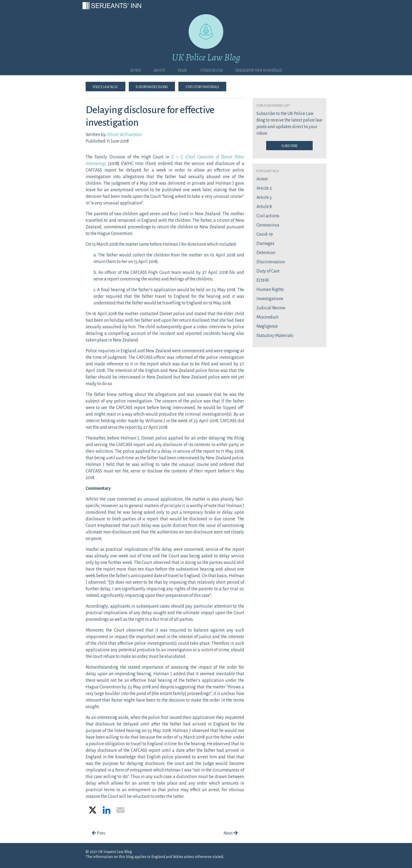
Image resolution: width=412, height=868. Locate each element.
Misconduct (267, 317)
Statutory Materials (202, 87)
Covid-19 (265, 234)
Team (182, 70)
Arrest (262, 179)
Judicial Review (271, 308)
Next (231, 833)
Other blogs (211, 70)
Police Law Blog (105, 87)
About (159, 70)
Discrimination (271, 262)
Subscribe (289, 145)
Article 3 (264, 198)
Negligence (267, 326)
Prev (99, 833)
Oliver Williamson (124, 135)
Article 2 (264, 188)
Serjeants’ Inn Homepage (259, 70)
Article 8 (264, 207)
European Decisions (152, 87)
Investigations (270, 299)
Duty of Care (268, 271)
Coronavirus (268, 225)
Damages (265, 244)
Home (136, 70)
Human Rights (270, 290)
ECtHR (263, 280)
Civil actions (268, 216)
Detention (266, 253)
